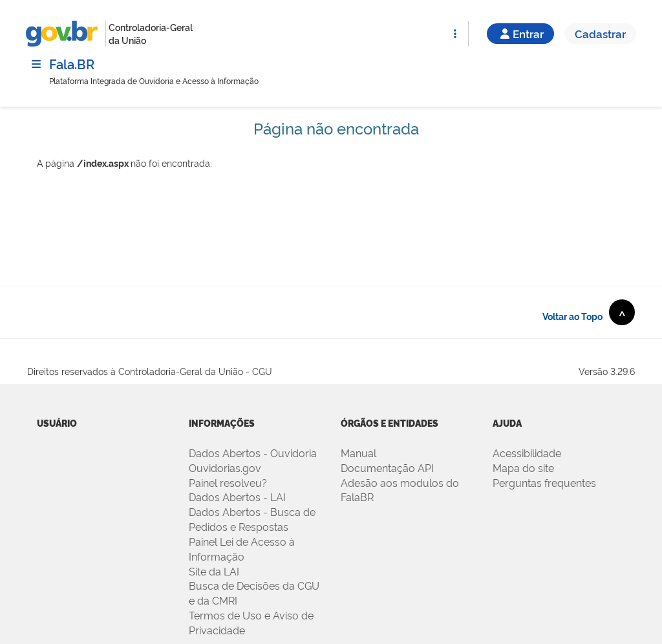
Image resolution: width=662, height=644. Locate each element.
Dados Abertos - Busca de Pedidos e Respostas (252, 519)
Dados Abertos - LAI (237, 497)
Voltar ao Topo (589, 312)
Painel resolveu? (228, 482)
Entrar (520, 33)
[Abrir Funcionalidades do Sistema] (455, 34)
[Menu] (36, 64)
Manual (358, 453)
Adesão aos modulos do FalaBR (400, 490)
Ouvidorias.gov (225, 467)
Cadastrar (600, 33)
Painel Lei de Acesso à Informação (242, 549)
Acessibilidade (527, 453)
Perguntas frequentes (544, 482)
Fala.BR (72, 63)
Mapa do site (523, 467)
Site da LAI (214, 571)
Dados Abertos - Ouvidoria (253, 453)
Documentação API (387, 467)
